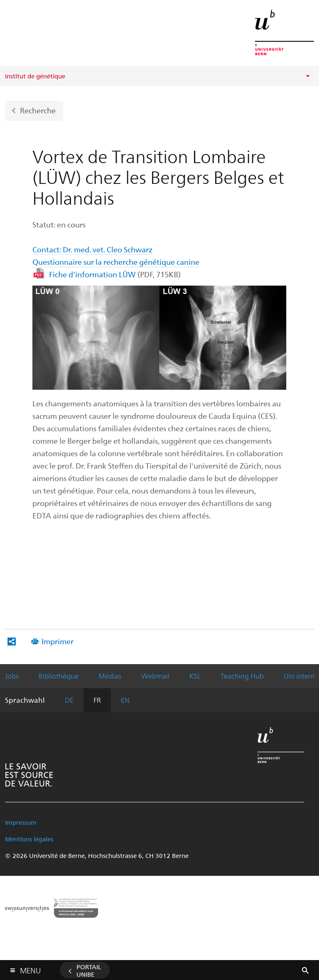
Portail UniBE (89, 970)
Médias (110, 676)
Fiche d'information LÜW (115, 274)
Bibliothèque (59, 676)
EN (125, 700)
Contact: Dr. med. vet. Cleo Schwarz (92, 249)
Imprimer (58, 641)
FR (97, 700)
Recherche (38, 110)
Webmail (155, 676)
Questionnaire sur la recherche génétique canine (116, 262)
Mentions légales (29, 839)
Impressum (21, 822)
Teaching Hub (242, 676)
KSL (195, 676)
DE (69, 700)
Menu (30, 969)
